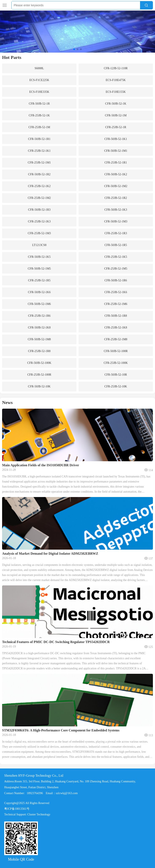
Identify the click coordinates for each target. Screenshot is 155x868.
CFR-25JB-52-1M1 (39, 163)
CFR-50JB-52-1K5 (39, 257)
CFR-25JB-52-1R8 (39, 351)
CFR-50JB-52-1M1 (116, 151)
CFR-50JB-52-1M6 (39, 304)
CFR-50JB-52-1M (116, 115)
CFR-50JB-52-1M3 (116, 221)
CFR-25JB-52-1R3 (116, 233)
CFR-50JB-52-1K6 (39, 292)
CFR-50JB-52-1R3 (39, 210)
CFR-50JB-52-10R (116, 375)
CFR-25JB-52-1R (116, 127)
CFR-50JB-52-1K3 (116, 210)
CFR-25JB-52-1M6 (116, 304)
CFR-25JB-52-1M (39, 127)
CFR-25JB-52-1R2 (116, 198)
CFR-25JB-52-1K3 (39, 221)
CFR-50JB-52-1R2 (39, 174)
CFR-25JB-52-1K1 (39, 151)
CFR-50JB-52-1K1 (116, 139)
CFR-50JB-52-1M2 (116, 186)
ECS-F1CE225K (39, 80)
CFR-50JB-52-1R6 (116, 280)
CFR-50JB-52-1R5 (116, 245)
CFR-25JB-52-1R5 (39, 280)
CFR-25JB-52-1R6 (39, 316)
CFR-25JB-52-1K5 (116, 257)
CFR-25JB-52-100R (39, 375)
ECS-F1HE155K (116, 92)
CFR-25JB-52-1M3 (39, 233)
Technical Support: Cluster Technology (27, 851)
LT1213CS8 (39, 245)
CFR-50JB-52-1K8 (39, 328)
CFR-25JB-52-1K (39, 115)
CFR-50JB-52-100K (39, 363)
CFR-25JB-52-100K (116, 363)
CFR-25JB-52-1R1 (116, 163)
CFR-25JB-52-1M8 (116, 339)
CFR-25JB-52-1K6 (116, 292)
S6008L (39, 68)
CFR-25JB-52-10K (116, 386)
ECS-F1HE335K (39, 92)
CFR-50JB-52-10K (39, 386)
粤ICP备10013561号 (17, 845)
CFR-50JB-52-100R (116, 351)
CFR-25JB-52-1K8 (116, 328)
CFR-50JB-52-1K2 (116, 174)
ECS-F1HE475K (116, 80)
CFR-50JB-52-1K (116, 104)
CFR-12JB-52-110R (116, 68)
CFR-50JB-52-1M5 (39, 269)
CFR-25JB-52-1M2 (39, 198)
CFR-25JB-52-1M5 (116, 269)
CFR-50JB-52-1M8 (39, 339)
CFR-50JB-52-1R (39, 104)
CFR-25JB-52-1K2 (39, 186)
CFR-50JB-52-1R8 (116, 316)
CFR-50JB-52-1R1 (39, 139)
